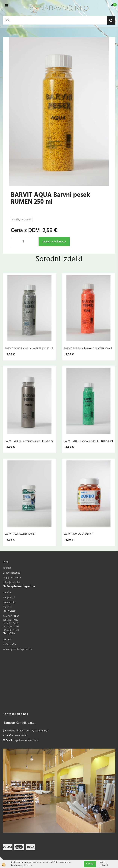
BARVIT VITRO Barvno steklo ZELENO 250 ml (88, 441)
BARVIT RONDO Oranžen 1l (78, 534)
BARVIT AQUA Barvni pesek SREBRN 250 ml (29, 348)
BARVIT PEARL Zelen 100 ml (20, 534)
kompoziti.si (9, 598)
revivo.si (7, 607)
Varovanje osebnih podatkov (17, 649)
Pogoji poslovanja (12, 578)
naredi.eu (7, 593)
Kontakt (7, 568)
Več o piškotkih (104, 864)
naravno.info (9, 602)
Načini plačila (10, 644)
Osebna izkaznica (12, 573)
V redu (90, 864)
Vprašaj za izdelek (22, 219)
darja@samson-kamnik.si (25, 740)
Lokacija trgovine (11, 583)
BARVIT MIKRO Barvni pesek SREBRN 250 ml (29, 441)
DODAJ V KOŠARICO (54, 242)
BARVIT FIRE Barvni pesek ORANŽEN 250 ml (88, 348)
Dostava (7, 640)
